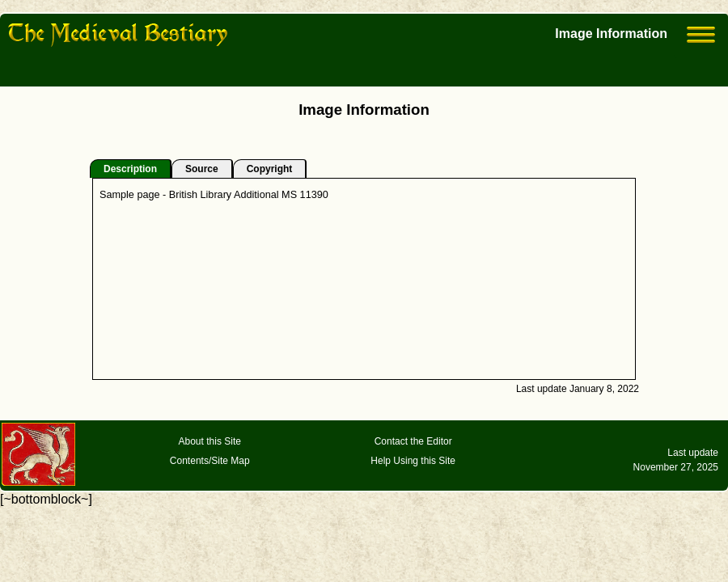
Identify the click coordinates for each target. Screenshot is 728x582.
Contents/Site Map (210, 461)
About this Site (210, 441)
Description (130, 169)
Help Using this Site (413, 461)
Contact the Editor (413, 441)
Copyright (270, 169)
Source (202, 169)
